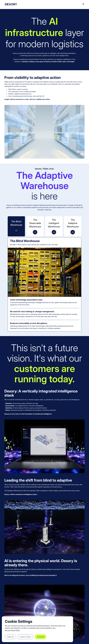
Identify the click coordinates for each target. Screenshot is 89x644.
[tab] (16, 226)
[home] (11, 4)
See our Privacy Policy (12, 630)
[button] (83, 4)
